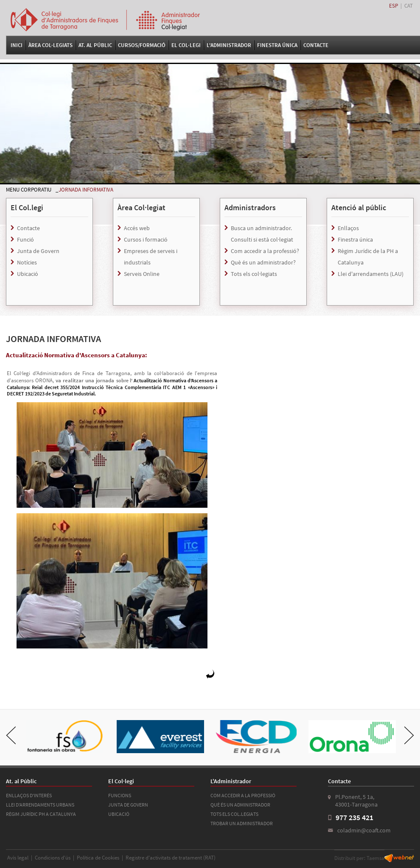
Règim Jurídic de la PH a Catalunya (368, 257)
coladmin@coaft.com (364, 830)
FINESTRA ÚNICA (277, 45)
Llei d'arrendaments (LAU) (371, 274)
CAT (409, 6)
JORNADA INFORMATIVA (86, 190)
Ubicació (28, 274)
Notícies (27, 262)
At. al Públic (95, 45)
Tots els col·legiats (254, 274)
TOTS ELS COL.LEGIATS (234, 814)
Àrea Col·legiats (50, 45)
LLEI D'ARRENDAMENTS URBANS (40, 805)
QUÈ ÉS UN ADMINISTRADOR (240, 805)
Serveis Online (142, 274)
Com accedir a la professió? (265, 251)
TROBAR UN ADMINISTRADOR (242, 823)
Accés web (137, 228)
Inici (17, 45)
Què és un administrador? (263, 262)
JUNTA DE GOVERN (128, 805)
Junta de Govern (38, 251)
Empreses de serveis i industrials (151, 257)
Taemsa (375, 858)
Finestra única (355, 239)
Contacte (316, 45)
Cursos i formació (146, 239)
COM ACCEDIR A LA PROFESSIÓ (243, 795)
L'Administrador (229, 45)
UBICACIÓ (119, 814)
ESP (393, 6)
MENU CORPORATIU (29, 190)
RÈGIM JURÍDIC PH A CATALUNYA (41, 814)
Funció (25, 239)
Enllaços (348, 228)
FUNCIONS (120, 795)
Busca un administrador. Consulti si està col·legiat (262, 234)
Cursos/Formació (142, 45)
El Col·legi (186, 45)
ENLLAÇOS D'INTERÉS (29, 795)
